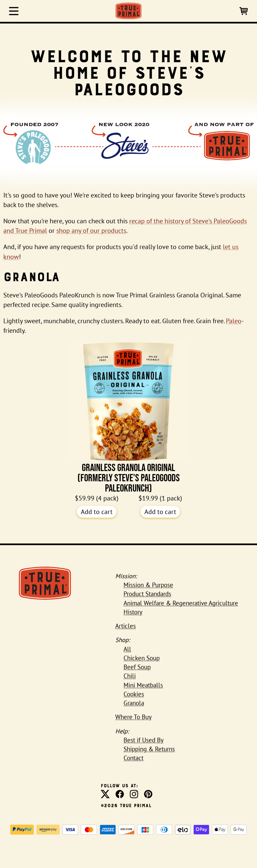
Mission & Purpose (148, 585)
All (127, 649)
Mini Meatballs (143, 685)
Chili (130, 676)
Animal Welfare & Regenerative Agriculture (181, 603)
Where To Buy (133, 717)
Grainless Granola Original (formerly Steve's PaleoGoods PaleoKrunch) (128, 418)
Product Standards (147, 594)
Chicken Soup (142, 658)
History (133, 612)
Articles (126, 626)
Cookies (134, 694)
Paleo (234, 321)
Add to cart (97, 512)
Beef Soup (137, 667)
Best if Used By (144, 740)
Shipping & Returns (149, 749)
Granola (134, 703)
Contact (133, 758)
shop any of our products (91, 231)
